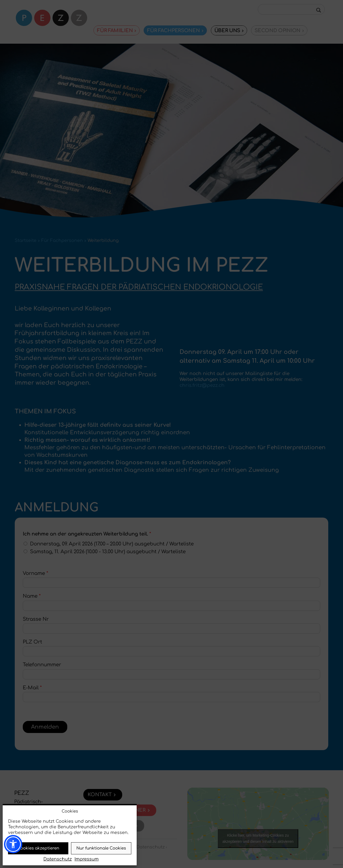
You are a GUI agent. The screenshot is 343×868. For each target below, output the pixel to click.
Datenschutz (58, 859)
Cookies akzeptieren (38, 848)
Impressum (87, 859)
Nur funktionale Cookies (101, 848)
